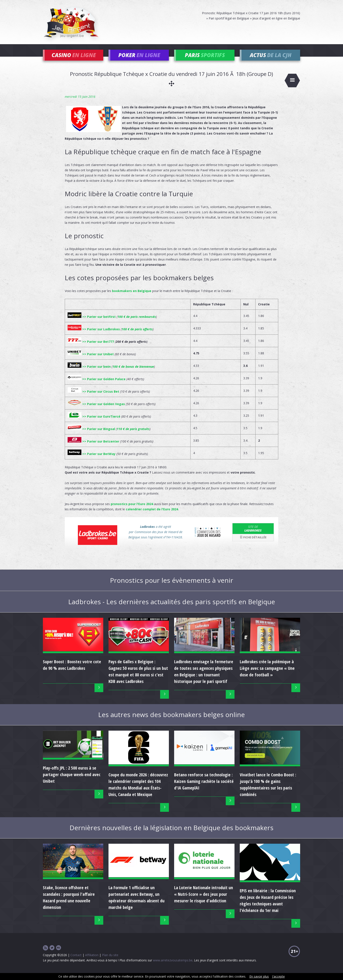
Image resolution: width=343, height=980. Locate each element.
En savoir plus (259, 976)
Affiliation (92, 962)
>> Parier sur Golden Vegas (96, 410)
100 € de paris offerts (137, 335)
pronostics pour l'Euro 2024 (132, 510)
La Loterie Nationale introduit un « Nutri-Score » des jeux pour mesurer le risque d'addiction (204, 901)
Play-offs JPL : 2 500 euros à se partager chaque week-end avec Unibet (72, 781)
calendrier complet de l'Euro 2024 (152, 515)
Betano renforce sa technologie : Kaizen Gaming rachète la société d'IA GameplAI (204, 788)
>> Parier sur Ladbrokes (94, 335)
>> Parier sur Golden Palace (97, 385)
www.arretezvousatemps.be (173, 967)
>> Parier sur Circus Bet (93, 398)
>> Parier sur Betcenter (93, 448)
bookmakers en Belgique (132, 297)
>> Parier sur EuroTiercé (94, 423)
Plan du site (110, 962)
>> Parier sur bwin (89, 373)
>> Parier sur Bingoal (91, 435)
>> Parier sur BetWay (92, 460)
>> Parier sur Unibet (91, 360)
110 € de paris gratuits (133, 435)
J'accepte (278, 976)
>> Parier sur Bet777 (91, 348)
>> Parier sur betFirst (92, 323)
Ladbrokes (253, 535)
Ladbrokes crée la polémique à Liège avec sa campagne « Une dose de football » (267, 675)
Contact (76, 962)
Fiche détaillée (253, 544)
